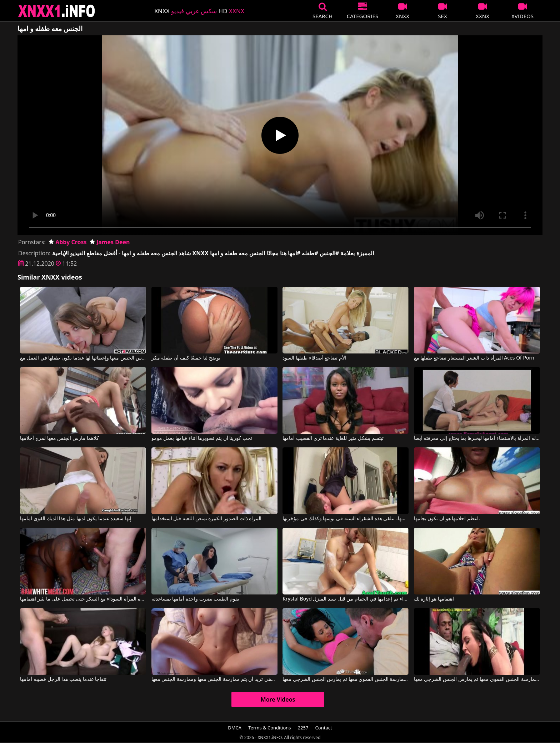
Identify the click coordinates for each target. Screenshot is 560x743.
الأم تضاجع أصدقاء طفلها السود (314, 358)
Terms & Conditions (269, 728)
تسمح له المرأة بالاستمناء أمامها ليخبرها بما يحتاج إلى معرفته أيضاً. (477, 438)
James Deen (110, 242)
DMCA (235, 728)
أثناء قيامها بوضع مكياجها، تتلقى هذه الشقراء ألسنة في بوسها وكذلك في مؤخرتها (346, 519)
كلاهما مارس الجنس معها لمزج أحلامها (59, 438)
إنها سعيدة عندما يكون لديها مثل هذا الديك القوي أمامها (76, 519)
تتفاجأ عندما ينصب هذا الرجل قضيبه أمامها (63, 679)
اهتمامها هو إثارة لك (434, 599)
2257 (303, 728)
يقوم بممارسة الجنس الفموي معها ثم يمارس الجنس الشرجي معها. (477, 679)
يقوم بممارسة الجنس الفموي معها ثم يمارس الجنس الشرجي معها (346, 679)
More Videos (278, 699)
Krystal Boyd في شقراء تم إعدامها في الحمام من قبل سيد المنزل (346, 599)
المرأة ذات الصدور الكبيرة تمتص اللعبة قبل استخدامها (206, 519)
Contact (324, 728)
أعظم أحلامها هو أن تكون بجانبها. (447, 519)
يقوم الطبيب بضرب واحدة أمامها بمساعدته (195, 599)
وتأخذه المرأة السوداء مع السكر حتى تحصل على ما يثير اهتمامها (83, 599)
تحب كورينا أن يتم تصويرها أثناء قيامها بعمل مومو (202, 438)
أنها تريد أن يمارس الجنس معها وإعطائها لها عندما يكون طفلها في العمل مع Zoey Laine (83, 358)
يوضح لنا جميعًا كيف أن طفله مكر (186, 358)
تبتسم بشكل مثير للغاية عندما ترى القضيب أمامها (333, 438)
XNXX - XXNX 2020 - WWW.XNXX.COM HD (57, 11)
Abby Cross (68, 242)
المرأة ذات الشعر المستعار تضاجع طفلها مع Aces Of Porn (474, 358)
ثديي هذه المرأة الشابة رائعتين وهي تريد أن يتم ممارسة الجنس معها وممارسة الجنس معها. (214, 679)
